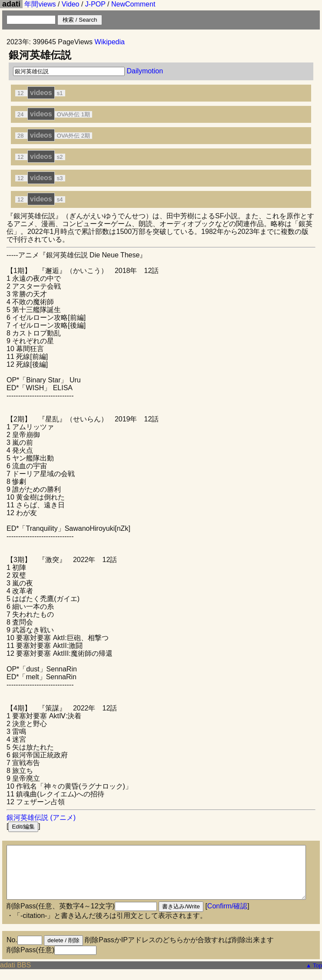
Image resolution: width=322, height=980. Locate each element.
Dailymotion (145, 71)
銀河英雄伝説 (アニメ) (41, 817)
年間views (40, 4)
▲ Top (314, 976)
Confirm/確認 (227, 916)
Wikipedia (110, 42)
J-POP (95, 4)
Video (71, 4)
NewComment (133, 4)
